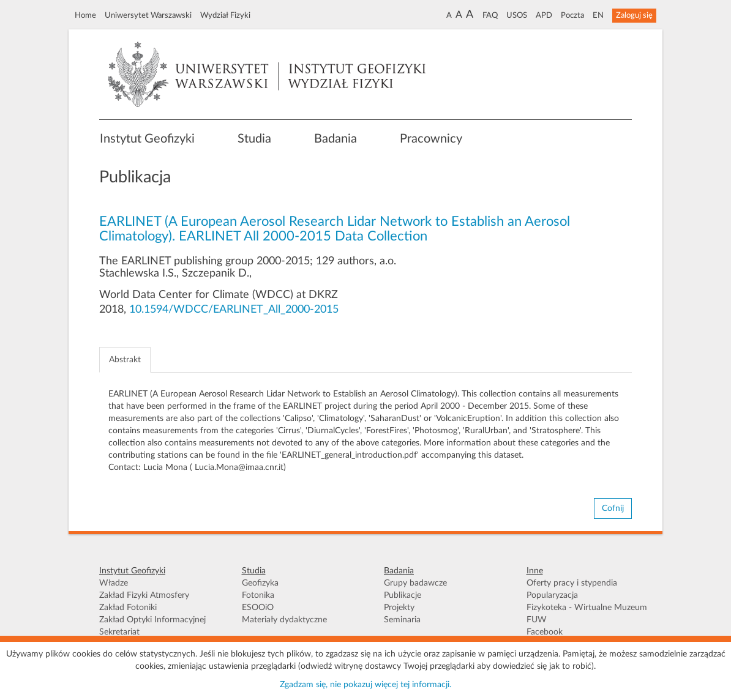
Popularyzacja (552, 595)
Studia (254, 139)
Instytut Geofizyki (147, 139)
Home (85, 15)
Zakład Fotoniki (128, 608)
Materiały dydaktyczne (284, 620)
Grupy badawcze (415, 583)
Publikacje (403, 595)
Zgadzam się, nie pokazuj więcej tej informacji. (365, 685)
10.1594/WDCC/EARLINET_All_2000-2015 (234, 310)
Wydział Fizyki (225, 15)
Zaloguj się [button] (634, 15)
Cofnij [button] (613, 508)
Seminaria (402, 620)
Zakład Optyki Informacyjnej (152, 620)
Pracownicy (431, 139)
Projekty (399, 608)
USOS (517, 15)
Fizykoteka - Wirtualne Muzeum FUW (587, 614)
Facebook (545, 632)
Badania (336, 139)
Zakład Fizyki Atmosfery (144, 595)
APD (544, 15)
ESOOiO (258, 608)
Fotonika (258, 595)
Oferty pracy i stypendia (572, 583)
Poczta (572, 15)
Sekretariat (119, 632)
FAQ (490, 15)
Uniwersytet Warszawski (148, 15)
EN (598, 15)
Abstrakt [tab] (125, 360)
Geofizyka (260, 583)
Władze (114, 583)
